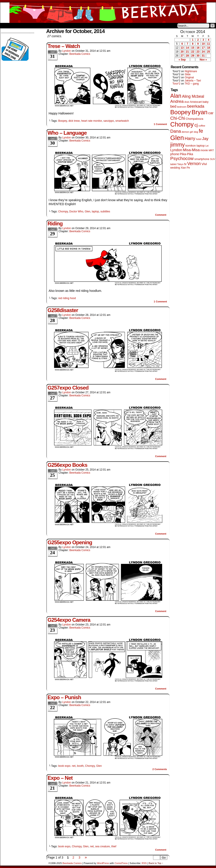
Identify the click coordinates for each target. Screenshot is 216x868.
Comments (160, 769)
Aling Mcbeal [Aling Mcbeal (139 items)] (193, 96)
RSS (144, 863)
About (19, 26)
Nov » (203, 60)
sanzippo (109, 121)
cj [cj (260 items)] (196, 125)
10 (203, 44)
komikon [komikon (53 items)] (191, 146)
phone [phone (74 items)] (175, 154)
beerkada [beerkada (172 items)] (196, 106)
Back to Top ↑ (156, 863)
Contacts (50, 26)
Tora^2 (176, 84)
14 (187, 48)
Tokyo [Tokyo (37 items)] (180, 164)
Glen (87, 211)
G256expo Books (67, 465)
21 (187, 52)
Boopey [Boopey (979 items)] (180, 112)
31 (203, 56)
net (92, 846)
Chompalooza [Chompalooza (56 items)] (194, 119)
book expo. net (67, 766)
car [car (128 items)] (211, 113)
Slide (188, 74)
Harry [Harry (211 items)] (190, 138)
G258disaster (63, 310)
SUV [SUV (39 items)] (213, 159)
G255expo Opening (70, 542)
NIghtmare (191, 71)
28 (187, 56)
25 (208, 52)
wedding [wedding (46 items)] (175, 168)
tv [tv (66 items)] (185, 164)
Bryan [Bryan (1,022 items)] (200, 112)
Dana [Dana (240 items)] (176, 131)
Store (33, 26)
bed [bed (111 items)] (173, 106)
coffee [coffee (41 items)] (202, 126)
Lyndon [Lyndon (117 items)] (176, 150)
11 (208, 44)
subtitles (105, 211)
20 (182, 52)
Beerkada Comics (108, 13)
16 (198, 48)
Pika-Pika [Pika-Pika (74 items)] (186, 154)
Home (6, 26)
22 (193, 52)
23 (198, 52)
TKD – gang (192, 84)
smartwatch (122, 121)
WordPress (103, 863)
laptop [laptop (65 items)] (200, 146)
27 (182, 56)
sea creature (103, 846)
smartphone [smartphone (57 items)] (202, 159)
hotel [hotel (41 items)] (199, 139)
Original (189, 77)
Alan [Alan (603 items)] (176, 96)
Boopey (63, 121)
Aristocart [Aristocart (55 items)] (196, 102)
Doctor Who (76, 211)
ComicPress (121, 863)
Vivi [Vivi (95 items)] (204, 164)
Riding (55, 223)
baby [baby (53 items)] (206, 102)
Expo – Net (60, 778)
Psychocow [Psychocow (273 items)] (182, 158)
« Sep (182, 60)
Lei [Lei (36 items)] (207, 146)
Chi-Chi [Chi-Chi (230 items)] (178, 118)
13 (182, 48)
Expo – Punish (64, 697)
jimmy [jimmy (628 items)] (178, 145)
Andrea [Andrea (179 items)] (177, 101)
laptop (95, 211)
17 (203, 48)
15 (193, 48)
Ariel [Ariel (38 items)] (187, 102)
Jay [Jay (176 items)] (205, 139)
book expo (64, 846)
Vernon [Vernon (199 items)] (194, 164)
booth (80, 766)
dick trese (74, 121)
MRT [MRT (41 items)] (211, 150)
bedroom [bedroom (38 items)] (182, 107)
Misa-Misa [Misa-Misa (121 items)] (191, 150)
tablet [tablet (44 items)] (173, 164)
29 (193, 56)
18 (208, 48)
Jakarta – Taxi (193, 81)
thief (114, 846)
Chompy (63, 211)
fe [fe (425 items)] (201, 131)
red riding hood (67, 298)
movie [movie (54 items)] (204, 150)
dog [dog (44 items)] (196, 132)
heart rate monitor (92, 121)
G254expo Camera (69, 620)
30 (198, 56)
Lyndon (67, 51)
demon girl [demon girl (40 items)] (187, 132)
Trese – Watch (64, 46)
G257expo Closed (68, 388)
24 (203, 52)
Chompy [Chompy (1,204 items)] (182, 124)
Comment (160, 124)
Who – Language (67, 133)
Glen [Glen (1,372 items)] (177, 138)
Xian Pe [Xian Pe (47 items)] (185, 168)
